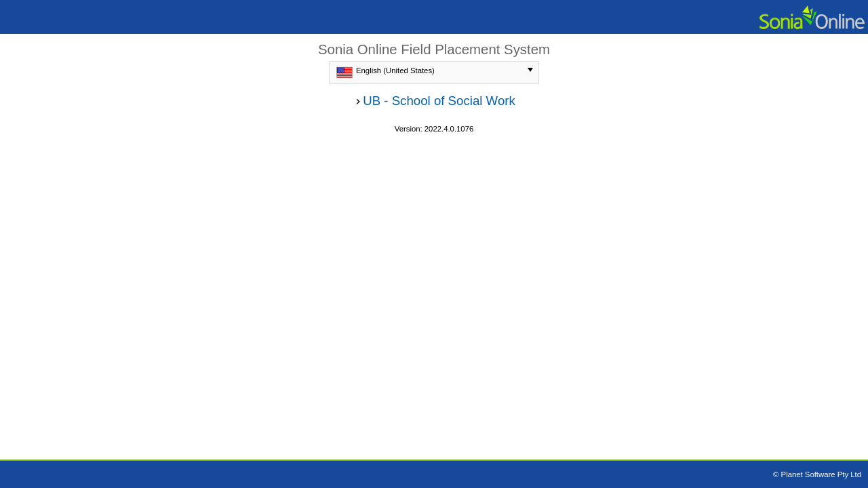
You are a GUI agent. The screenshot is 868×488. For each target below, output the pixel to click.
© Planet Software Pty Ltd (817, 474)
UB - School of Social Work (439, 101)
